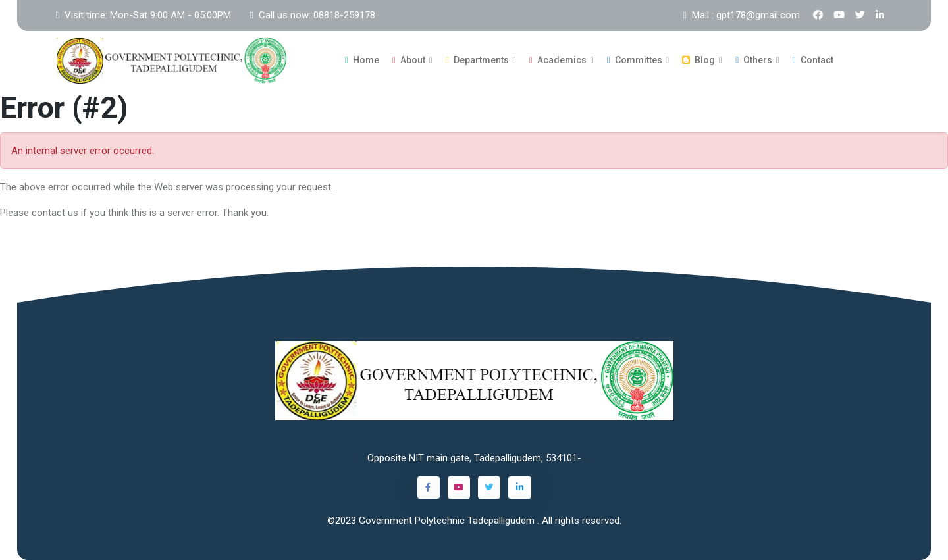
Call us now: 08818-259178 (312, 15)
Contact (813, 60)
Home (362, 60)
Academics (558, 60)
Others (754, 60)
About (409, 60)
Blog (698, 60)
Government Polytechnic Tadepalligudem (448, 521)
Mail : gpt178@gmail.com (742, 15)
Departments (477, 60)
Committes (635, 60)
